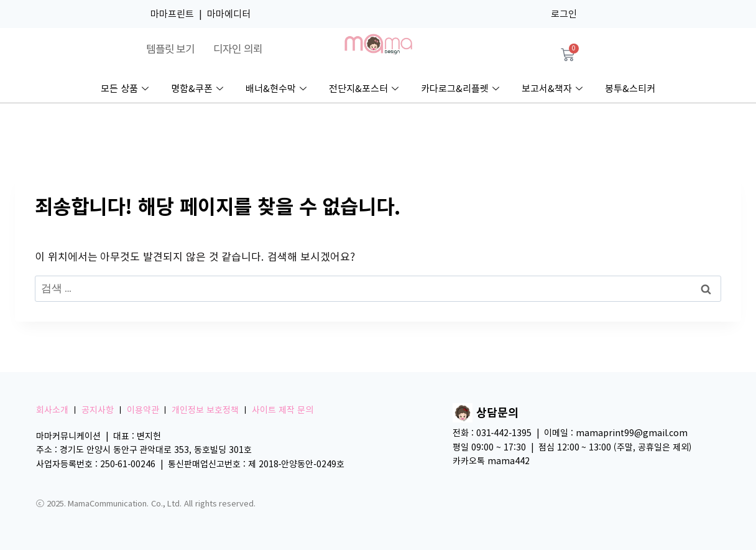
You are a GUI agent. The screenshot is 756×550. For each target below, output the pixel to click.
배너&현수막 (276, 89)
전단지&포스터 (364, 89)
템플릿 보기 (171, 49)
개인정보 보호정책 (205, 410)
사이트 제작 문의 (283, 410)
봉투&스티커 (630, 89)
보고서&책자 (552, 89)
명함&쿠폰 (197, 89)
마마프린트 (172, 14)
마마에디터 (229, 14)
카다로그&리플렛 (460, 89)
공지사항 (98, 410)
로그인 (564, 14)
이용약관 (143, 410)
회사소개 (52, 410)
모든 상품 (125, 89)
